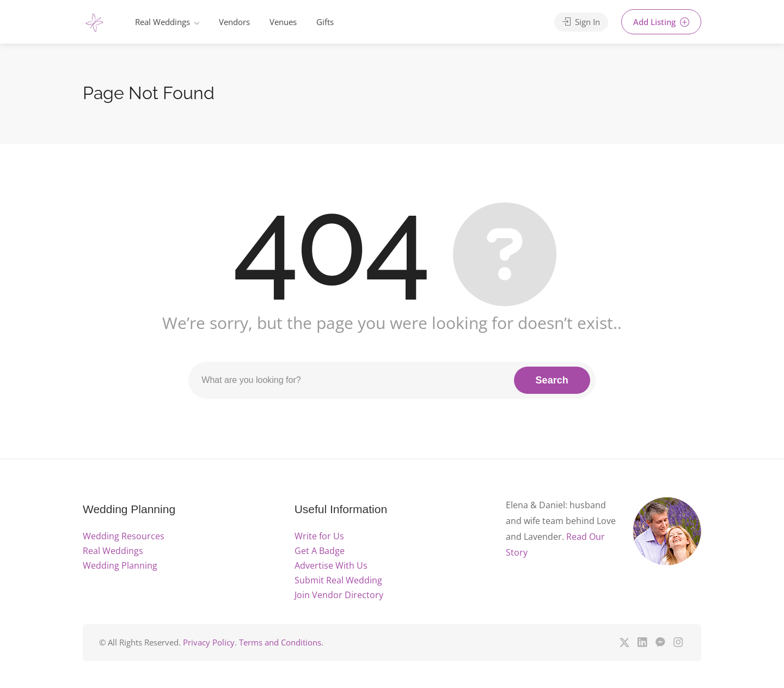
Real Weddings (163, 22)
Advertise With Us (331, 565)
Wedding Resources (124, 536)
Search (552, 380)
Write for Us (319, 536)
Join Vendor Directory (339, 595)
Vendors (234, 22)
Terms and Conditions (280, 642)
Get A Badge (320, 551)
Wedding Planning (120, 565)
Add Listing (661, 22)
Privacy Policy (209, 642)
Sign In (581, 22)
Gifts (325, 22)
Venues (283, 22)
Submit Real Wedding (338, 580)
